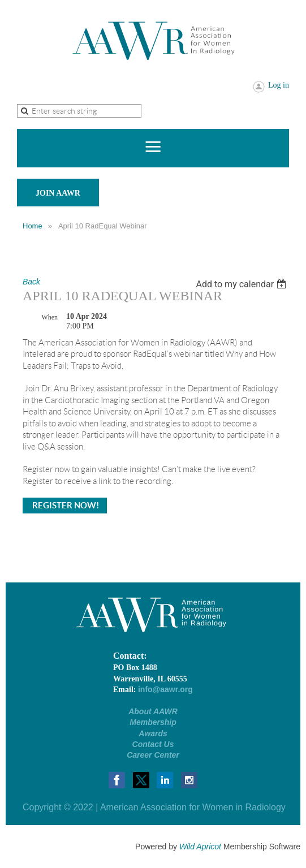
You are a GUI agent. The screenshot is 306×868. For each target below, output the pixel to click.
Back (31, 282)
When (49, 317)
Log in (279, 85)
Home (33, 226)
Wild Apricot (200, 847)
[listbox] (242, 284)
